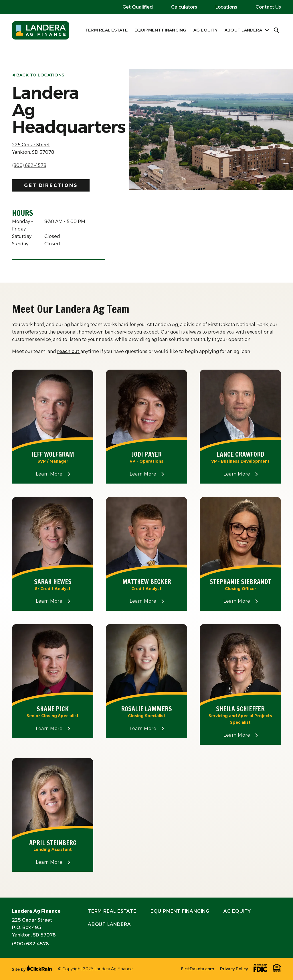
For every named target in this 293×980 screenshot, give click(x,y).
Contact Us (268, 7)
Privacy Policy (234, 969)
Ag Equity (206, 30)
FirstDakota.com (198, 969)
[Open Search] (277, 30)
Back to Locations (38, 75)
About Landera (243, 30)
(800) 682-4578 (29, 165)
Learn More (61, 474)
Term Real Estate (106, 30)
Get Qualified (138, 7)
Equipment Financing (161, 30)
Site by (32, 969)
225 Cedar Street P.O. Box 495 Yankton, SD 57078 (34, 927)
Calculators (184, 7)
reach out (69, 351)
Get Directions (51, 185)
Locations (226, 7)
